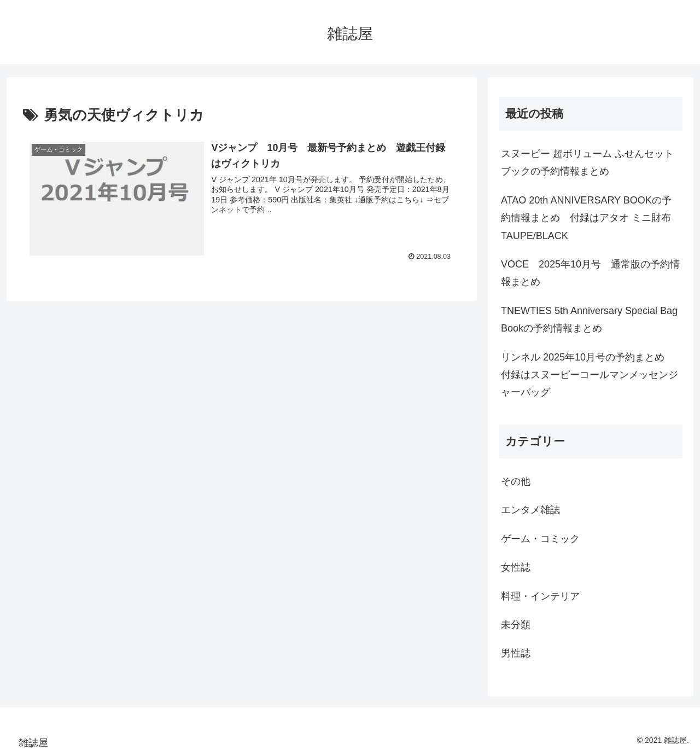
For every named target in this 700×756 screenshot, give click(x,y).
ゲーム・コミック (540, 539)
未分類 (516, 625)
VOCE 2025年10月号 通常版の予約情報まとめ (590, 273)
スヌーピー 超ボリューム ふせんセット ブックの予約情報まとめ (587, 162)
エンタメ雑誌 (530, 510)
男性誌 (516, 653)
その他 (516, 481)
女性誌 (516, 567)
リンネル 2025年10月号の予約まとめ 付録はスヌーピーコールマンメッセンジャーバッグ (590, 375)
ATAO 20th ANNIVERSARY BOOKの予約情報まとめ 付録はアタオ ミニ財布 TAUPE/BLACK (586, 218)
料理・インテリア (540, 596)
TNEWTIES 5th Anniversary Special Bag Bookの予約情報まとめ (589, 319)
